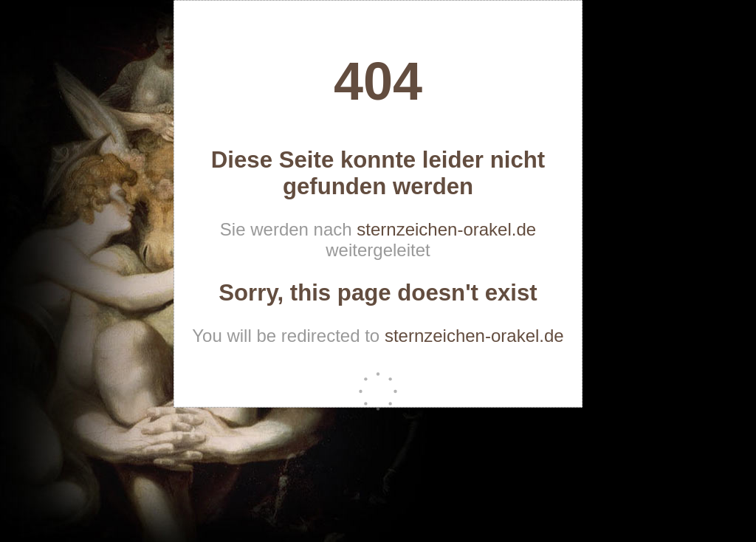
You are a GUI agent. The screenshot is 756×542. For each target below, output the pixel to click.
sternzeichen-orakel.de (446, 229)
